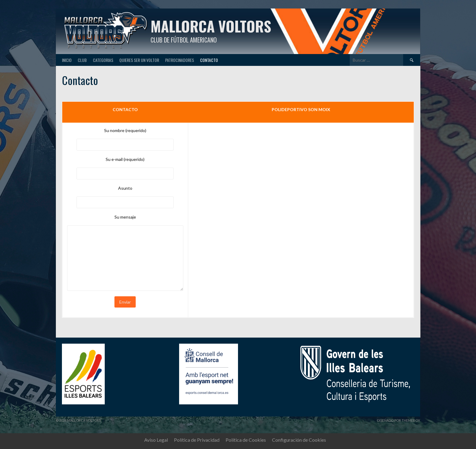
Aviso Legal (156, 440)
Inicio (67, 60)
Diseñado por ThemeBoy (399, 420)
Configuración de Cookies (299, 440)
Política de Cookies (246, 440)
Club (82, 60)
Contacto (209, 60)
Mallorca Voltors (211, 26)
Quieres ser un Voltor (139, 60)
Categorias (103, 60)
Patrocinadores (180, 60)
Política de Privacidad (197, 440)
